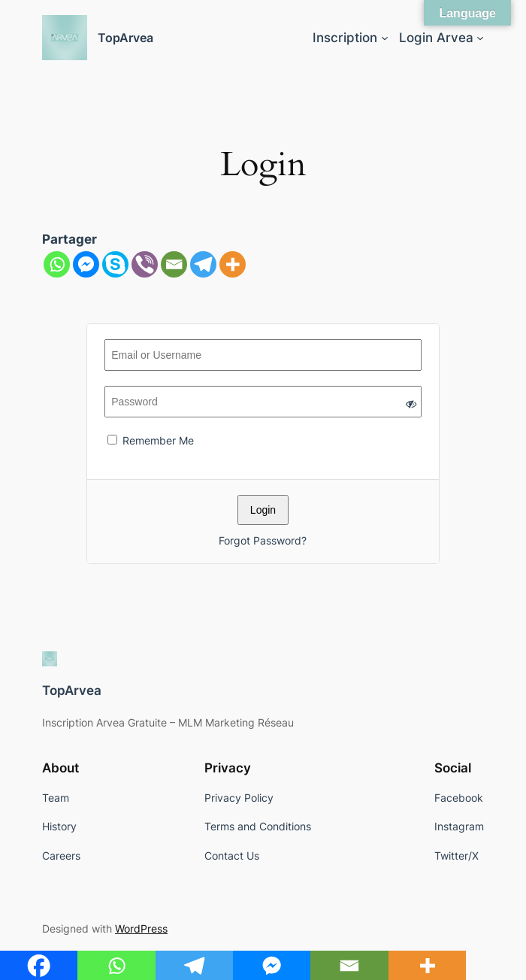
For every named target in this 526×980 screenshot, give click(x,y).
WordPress (141, 928)
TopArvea (125, 38)
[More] (233, 264)
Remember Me (151, 440)
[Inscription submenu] (385, 38)
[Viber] (145, 264)
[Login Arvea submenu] (480, 38)
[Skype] (115, 264)
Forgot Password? (263, 540)
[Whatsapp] (57, 264)
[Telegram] (203, 264)
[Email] (174, 264)
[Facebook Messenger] (86, 264)
